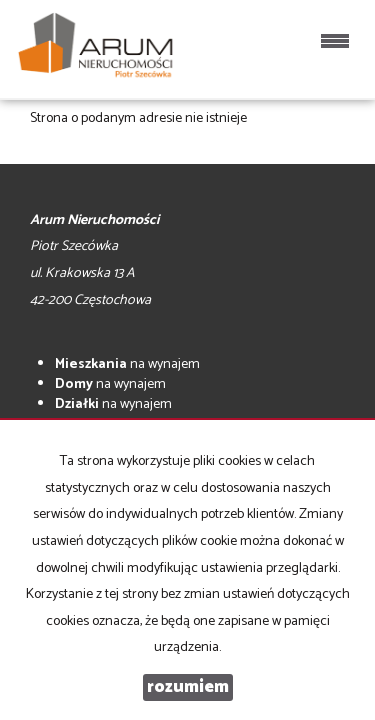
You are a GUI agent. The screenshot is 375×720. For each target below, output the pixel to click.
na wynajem (127, 364)
